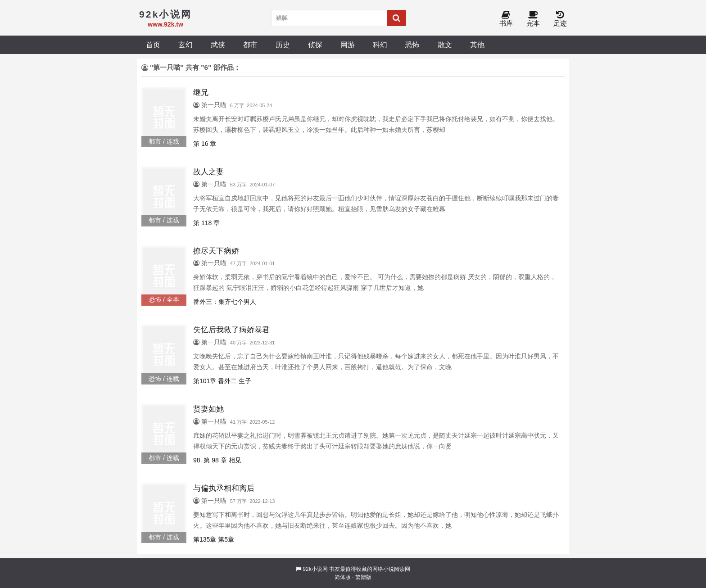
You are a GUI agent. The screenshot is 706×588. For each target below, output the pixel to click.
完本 (533, 19)
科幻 (380, 45)
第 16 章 (205, 144)
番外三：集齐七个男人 (225, 302)
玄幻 (186, 45)
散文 (445, 45)
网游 (348, 45)
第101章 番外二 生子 (222, 381)
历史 (283, 45)
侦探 (315, 45)
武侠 (218, 45)
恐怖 (412, 45)
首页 (153, 45)
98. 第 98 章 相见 (217, 460)
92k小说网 (315, 569)
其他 (477, 45)
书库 (506, 19)
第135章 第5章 (214, 539)
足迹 (560, 19)
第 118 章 (206, 223)
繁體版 (363, 577)
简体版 (343, 577)
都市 (250, 45)
